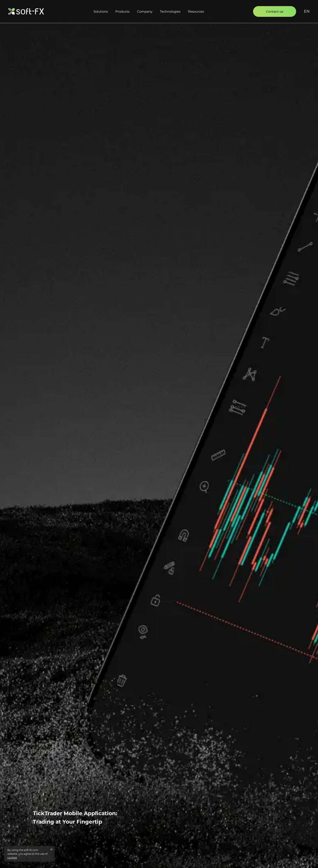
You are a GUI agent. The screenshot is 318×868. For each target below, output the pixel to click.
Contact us (275, 11)
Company (145, 11)
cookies (12, 858)
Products (122, 11)
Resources (196, 11)
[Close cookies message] (51, 849)
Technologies (170, 11)
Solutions (101, 11)
